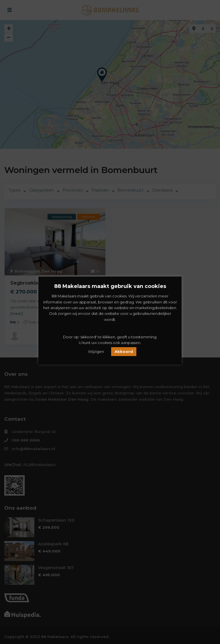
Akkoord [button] (124, 351)
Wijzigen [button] (96, 351)
